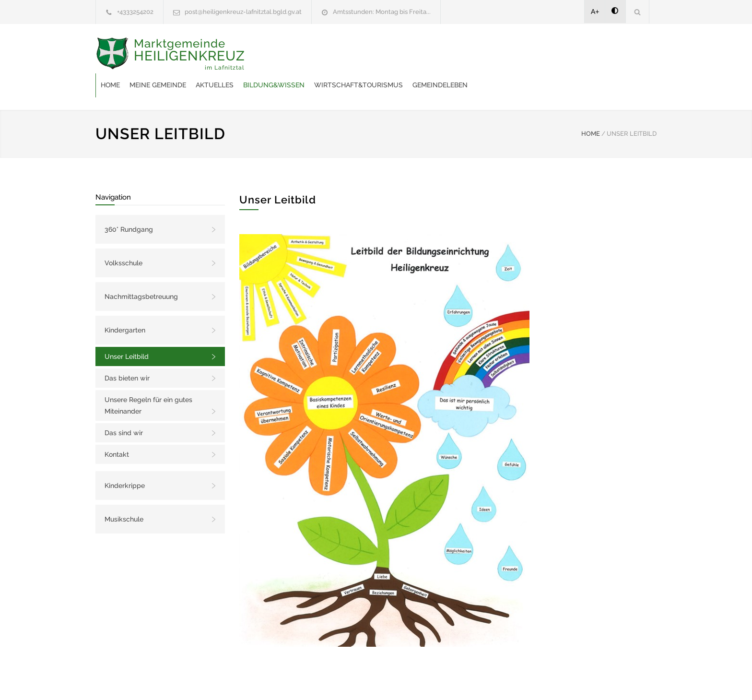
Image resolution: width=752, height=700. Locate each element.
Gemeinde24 (295, 680)
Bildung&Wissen (427, 55)
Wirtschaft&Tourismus (512, 55)
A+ (595, 12)
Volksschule (123, 239)
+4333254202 (135, 12)
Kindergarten (125, 306)
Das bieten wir (127, 354)
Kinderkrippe (125, 462)
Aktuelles (368, 55)
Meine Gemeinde (311, 55)
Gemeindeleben (593, 55)
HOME (591, 110)
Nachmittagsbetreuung (141, 273)
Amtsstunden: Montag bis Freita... (382, 12)
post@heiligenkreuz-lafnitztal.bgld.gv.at (243, 12)
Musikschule (124, 495)
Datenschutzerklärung (501, 680)
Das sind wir (124, 409)
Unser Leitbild (127, 332)
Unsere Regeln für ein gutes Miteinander (148, 381)
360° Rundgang (129, 205)
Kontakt (117, 430)
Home (264, 55)
